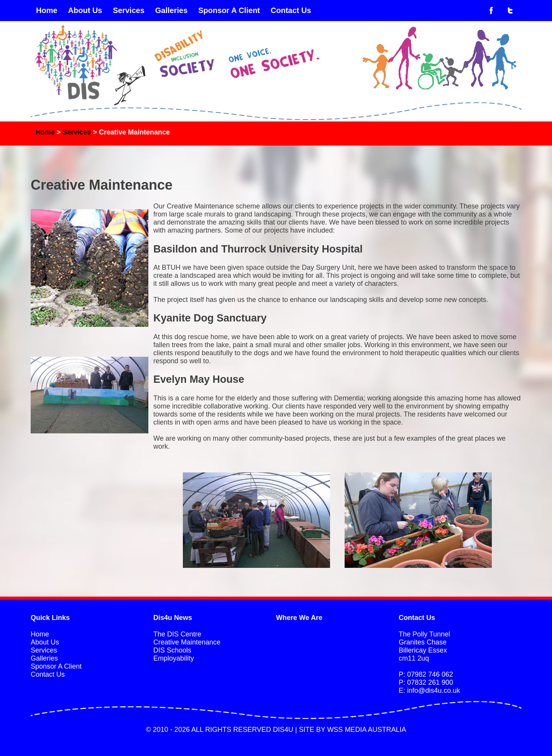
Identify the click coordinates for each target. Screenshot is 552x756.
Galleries (172, 10)
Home (47, 10)
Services (128, 10)
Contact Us (291, 10)
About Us (85, 10)
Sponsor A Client (229, 10)
